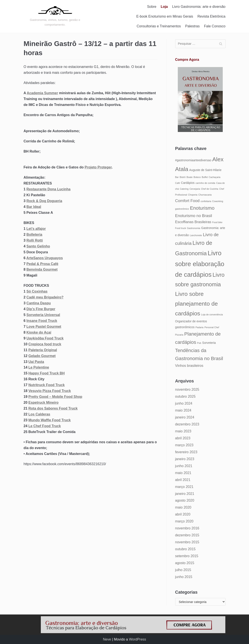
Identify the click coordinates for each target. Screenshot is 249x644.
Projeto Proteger (98, 167)
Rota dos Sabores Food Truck (53, 408)
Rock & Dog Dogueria (44, 201)
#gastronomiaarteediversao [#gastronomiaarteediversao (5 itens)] (193, 160)
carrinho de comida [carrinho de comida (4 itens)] (205, 183)
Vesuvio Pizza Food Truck (50, 391)
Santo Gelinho (38, 246)
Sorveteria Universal (43, 315)
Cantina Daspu (39, 303)
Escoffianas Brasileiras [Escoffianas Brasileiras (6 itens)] (193, 222)
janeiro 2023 (185, 459)
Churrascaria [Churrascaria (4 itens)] (205, 195)
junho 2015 (184, 577)
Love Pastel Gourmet (44, 327)
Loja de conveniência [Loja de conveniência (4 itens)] (212, 315)
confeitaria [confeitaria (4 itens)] (206, 201)
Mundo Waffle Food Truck (50, 420)
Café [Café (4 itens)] (178, 183)
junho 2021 (184, 466)
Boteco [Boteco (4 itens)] (197, 177)
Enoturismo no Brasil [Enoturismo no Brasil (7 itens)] (194, 216)
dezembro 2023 (187, 424)
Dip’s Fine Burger (41, 309)
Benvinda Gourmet (42, 269)
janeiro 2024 (185, 417)
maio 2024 (183, 410)
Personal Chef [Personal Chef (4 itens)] (212, 327)
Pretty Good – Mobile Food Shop (55, 397)
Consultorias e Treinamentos (159, 26)
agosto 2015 (185, 563)
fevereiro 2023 (186, 452)
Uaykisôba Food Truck (45, 338)
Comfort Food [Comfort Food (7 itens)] (187, 201)
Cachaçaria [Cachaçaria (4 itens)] (214, 177)
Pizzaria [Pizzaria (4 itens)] (179, 335)
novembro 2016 (187, 528)
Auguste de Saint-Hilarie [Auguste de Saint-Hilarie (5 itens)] (205, 170)
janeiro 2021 (185, 494)
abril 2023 (183, 438)
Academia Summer (42, 93)
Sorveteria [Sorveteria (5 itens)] (209, 343)
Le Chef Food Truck (45, 426)
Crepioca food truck (45, 344)
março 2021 (184, 487)
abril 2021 (183, 480)
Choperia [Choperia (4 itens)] (193, 195)
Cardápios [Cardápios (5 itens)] (188, 183)
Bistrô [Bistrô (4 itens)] (183, 177)
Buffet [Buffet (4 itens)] (205, 177)
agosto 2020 (185, 500)
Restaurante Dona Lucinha (49, 189)
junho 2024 (184, 403)
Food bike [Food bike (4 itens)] (217, 222)
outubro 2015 (185, 549)
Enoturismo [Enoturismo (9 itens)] (202, 208)
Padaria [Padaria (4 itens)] (199, 327)
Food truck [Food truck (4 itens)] (181, 228)
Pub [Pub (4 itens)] (199, 343)
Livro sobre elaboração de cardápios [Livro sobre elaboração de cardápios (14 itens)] (200, 264)
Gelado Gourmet (42, 356)
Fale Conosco (215, 26)
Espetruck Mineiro (44, 403)
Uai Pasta (36, 362)
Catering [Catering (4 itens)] (184, 189)
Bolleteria (34, 235)
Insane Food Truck (42, 321)
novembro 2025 (187, 390)
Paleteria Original (43, 350)
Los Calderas (39, 414)
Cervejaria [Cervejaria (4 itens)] (195, 189)
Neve (107, 639)
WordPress (138, 639)
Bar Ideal (34, 207)
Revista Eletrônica (212, 16)
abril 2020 (183, 514)
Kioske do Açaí (39, 332)
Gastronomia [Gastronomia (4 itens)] (194, 228)
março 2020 (184, 521)
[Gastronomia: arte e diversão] (55, 16)
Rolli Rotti (35, 240)
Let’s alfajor (36, 229)
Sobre (152, 7)
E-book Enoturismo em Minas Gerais (165, 16)
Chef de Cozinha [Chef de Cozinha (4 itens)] (210, 189)
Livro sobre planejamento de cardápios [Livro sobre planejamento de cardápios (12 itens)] (197, 304)
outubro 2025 (185, 396)
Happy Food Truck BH (47, 373)
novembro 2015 (187, 542)
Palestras (192, 26)
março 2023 (184, 445)
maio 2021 (183, 473)
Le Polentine (39, 367)
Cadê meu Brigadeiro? (45, 297)
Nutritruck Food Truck (47, 385)
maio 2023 (183, 431)
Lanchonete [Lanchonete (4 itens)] (196, 235)
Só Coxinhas (37, 291)
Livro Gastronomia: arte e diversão (199, 7)
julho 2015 (183, 570)
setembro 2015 (187, 556)
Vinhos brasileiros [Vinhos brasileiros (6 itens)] (189, 366)
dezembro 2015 (187, 535)
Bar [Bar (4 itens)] (177, 177)
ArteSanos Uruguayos (45, 258)
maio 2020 (183, 507)
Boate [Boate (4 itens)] (190, 177)
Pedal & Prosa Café (42, 264)
